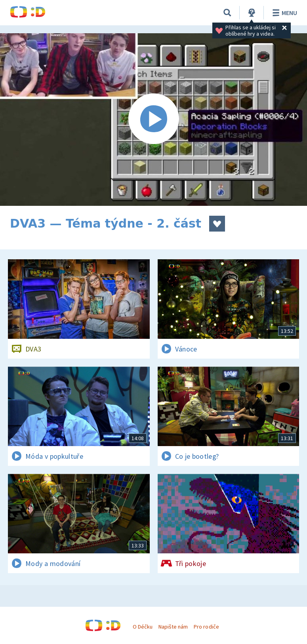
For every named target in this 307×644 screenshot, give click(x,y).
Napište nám (173, 627)
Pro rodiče (206, 627)
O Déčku (143, 627)
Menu (283, 13)
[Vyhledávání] (227, 13)
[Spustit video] (153, 120)
